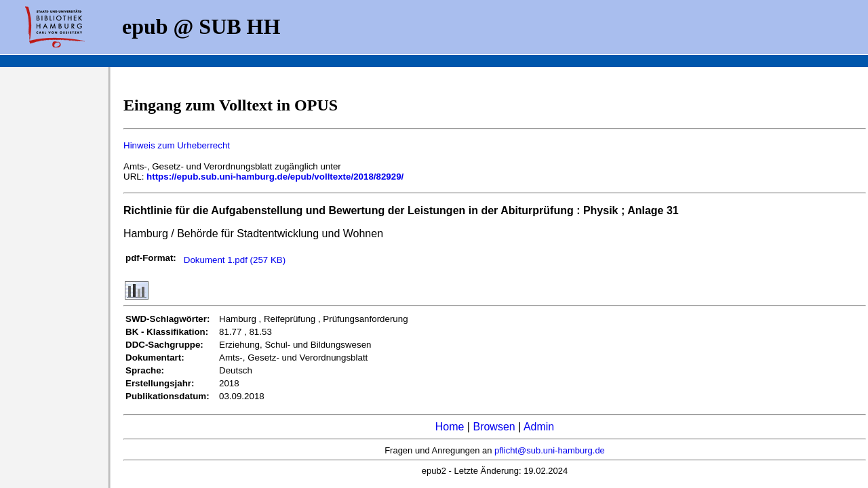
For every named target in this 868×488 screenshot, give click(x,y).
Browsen (494, 427)
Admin (539, 427)
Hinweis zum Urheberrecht (177, 145)
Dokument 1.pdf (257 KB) (235, 260)
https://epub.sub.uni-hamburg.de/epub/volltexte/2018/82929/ (275, 177)
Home (450, 427)
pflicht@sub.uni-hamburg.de (550, 450)
